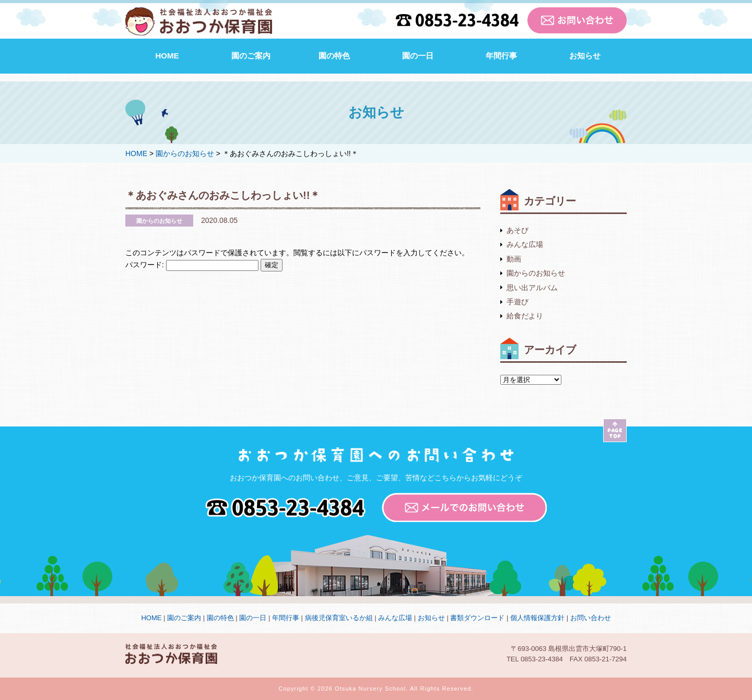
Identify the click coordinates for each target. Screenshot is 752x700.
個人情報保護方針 (537, 618)
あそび (518, 230)
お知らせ (585, 56)
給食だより (525, 316)
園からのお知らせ (536, 273)
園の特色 (334, 56)
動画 (514, 259)
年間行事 (501, 56)
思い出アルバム (532, 288)
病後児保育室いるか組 (339, 618)
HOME (167, 56)
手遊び (518, 302)
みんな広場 (525, 244)
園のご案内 (251, 56)
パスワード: (192, 265)
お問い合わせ (591, 618)
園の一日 (418, 56)
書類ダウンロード (477, 618)
